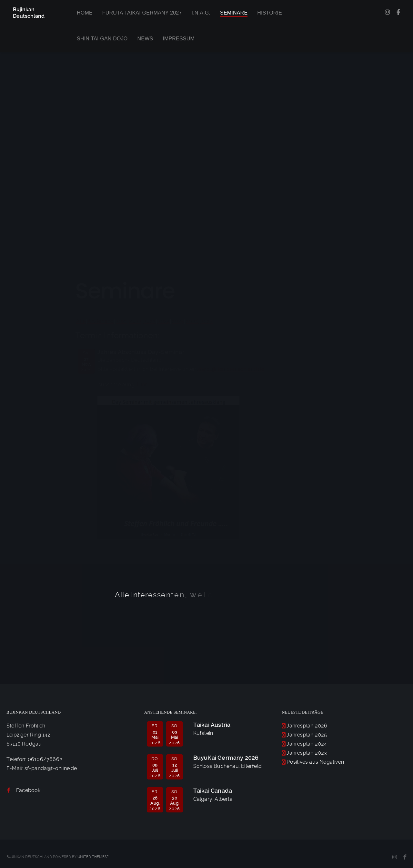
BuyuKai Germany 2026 (226, 758)
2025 (178, 321)
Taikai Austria (212, 725)
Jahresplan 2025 (307, 735)
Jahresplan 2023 (307, 753)
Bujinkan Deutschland (29, 13)
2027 (206, 321)
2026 (192, 321)
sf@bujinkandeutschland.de (231, 369)
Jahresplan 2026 (307, 726)
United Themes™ (93, 857)
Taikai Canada (213, 791)
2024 (164, 321)
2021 (121, 321)
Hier (142, 385)
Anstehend (101, 321)
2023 (149, 321)
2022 (135, 321)
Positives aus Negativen (315, 762)
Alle (81, 321)
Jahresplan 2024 (307, 744)
